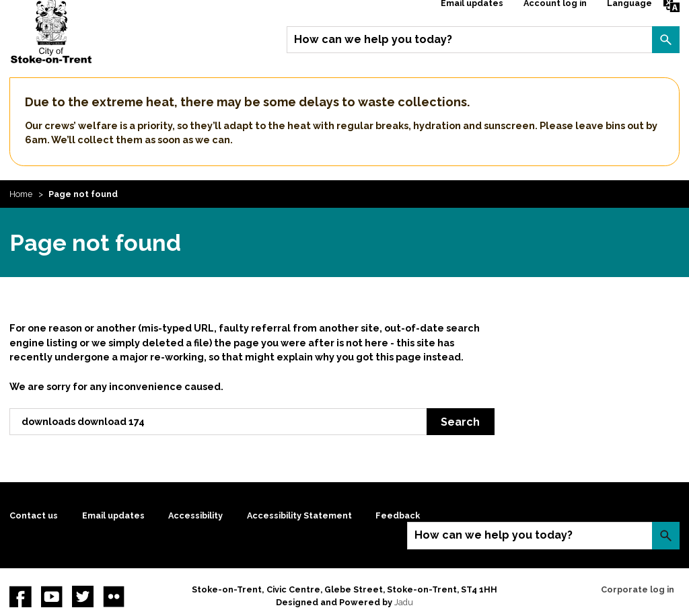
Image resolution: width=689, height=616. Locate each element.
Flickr (114, 596)
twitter (83, 596)
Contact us (34, 515)
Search (665, 40)
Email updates (113, 515)
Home (21, 194)
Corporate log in (638, 589)
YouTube (52, 596)
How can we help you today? (373, 39)
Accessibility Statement (299, 515)
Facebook (20, 596)
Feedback (398, 515)
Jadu (404, 602)
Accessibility (195, 515)
